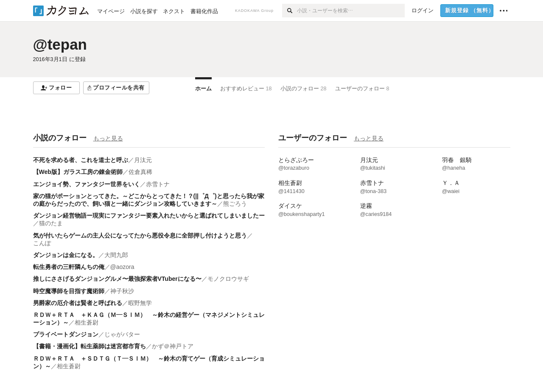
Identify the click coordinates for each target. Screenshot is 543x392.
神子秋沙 (122, 291)
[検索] (290, 11)
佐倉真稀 (140, 172)
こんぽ (42, 243)
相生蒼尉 (87, 322)
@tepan (60, 44)
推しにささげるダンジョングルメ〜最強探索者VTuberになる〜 (117, 279)
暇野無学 (140, 303)
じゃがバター (122, 334)
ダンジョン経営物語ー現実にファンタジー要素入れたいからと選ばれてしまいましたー (149, 216)
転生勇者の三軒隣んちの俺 (69, 267)
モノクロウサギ (228, 279)
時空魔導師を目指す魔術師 (69, 291)
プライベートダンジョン (66, 334)
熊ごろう (235, 204)
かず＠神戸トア (173, 346)
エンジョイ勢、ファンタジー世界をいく (87, 184)
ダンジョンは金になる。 (66, 255)
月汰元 (143, 160)
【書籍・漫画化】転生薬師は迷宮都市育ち (90, 346)
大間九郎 (116, 255)
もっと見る (108, 138)
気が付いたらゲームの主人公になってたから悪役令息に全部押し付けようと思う (140, 235)
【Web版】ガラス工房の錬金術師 (78, 172)
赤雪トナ (158, 184)
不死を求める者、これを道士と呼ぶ (81, 160)
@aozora (122, 267)
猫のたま (51, 223)
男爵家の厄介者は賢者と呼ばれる (78, 303)
